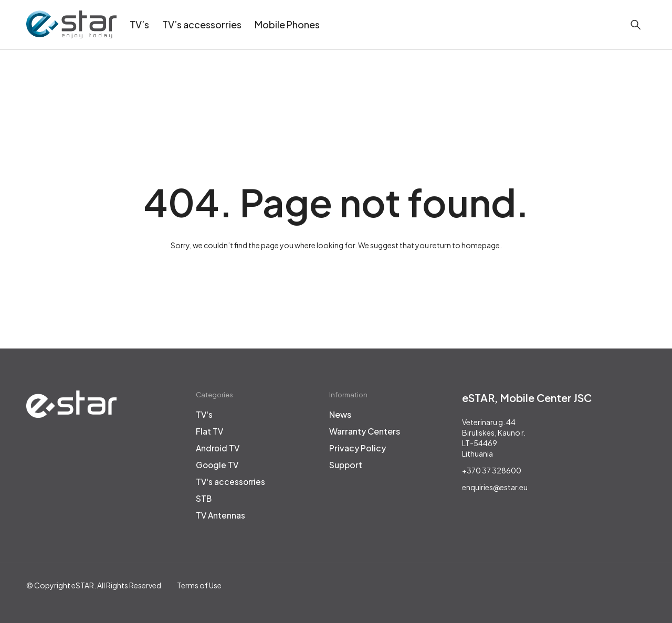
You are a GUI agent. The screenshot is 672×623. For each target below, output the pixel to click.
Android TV (219, 448)
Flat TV (210, 431)
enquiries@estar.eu (495, 487)
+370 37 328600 (492, 470)
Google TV (218, 465)
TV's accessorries (232, 482)
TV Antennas (221, 515)
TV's (204, 415)
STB (204, 499)
